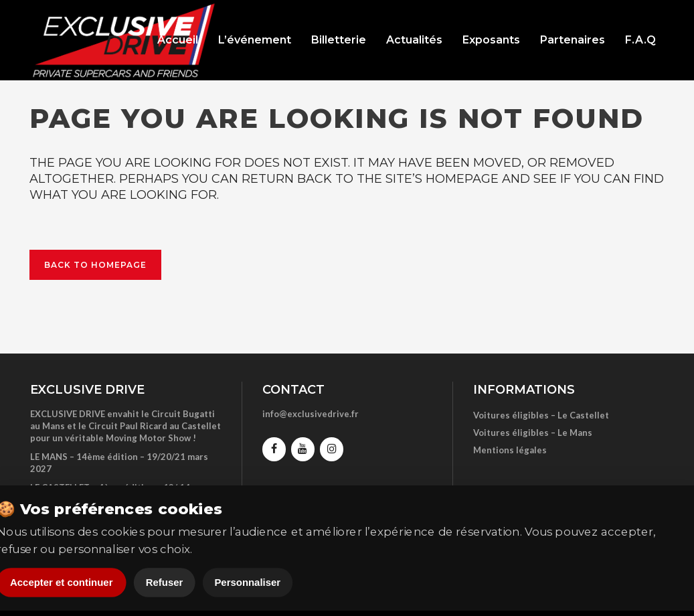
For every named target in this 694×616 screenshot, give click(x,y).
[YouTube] (303, 449)
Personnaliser (247, 583)
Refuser (164, 583)
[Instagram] (332, 449)
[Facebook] (274, 449)
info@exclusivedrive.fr (311, 414)
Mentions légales (510, 450)
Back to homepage (95, 265)
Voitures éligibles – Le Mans (533, 433)
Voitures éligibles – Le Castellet (541, 415)
